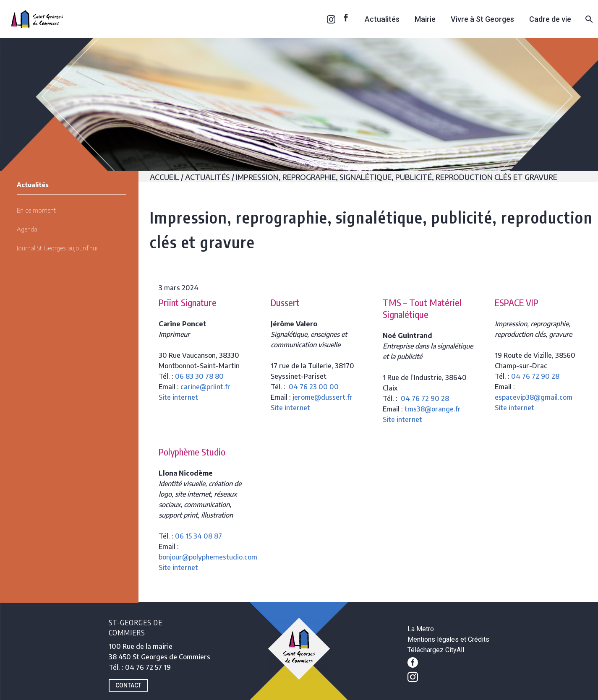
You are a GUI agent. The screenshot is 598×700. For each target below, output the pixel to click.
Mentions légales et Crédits (448, 639)
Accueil (165, 177)
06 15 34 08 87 (198, 536)
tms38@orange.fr (433, 409)
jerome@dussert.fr (323, 397)
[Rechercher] (588, 19)
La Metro (421, 629)
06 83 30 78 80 (199, 376)
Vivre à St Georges (482, 19)
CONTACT (128, 685)
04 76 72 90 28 (425, 398)
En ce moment (36, 210)
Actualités (382, 19)
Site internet (178, 397)
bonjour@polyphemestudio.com (208, 557)
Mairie (425, 19)
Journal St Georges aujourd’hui (57, 248)
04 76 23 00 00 (314, 387)
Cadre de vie (550, 19)
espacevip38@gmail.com (534, 397)
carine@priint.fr (205, 387)
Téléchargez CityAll (436, 650)
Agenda (27, 229)
